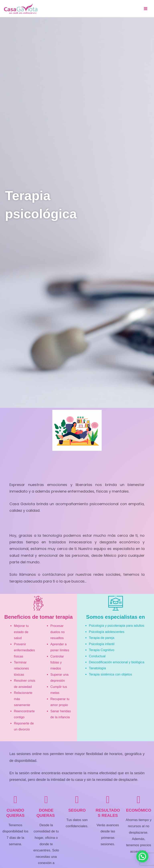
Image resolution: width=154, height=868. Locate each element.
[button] (142, 856)
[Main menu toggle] (145, 9)
